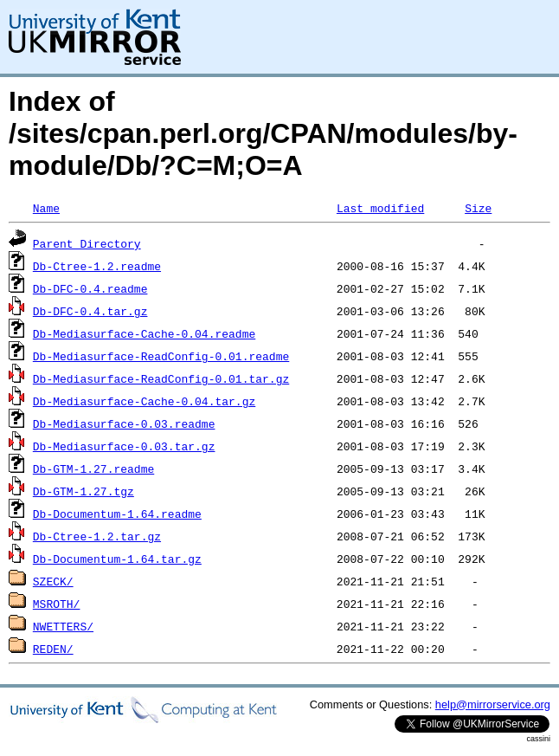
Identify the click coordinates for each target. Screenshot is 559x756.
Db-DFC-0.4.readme (90, 288)
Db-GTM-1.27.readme (93, 468)
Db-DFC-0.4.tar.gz (90, 311)
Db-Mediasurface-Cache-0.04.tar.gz (144, 401)
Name (46, 208)
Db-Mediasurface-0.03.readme (124, 423)
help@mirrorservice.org (493, 704)
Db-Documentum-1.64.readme (117, 514)
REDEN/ (53, 649)
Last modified (380, 208)
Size (478, 208)
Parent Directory (87, 243)
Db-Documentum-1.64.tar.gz (117, 559)
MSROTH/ (57, 604)
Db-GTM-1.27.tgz (84, 491)
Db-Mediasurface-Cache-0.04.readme (144, 333)
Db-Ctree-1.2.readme (97, 266)
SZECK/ (53, 581)
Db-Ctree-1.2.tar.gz (97, 536)
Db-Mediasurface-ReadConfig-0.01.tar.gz (161, 378)
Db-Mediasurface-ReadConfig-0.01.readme (161, 356)
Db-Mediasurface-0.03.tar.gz (124, 446)
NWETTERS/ (63, 626)
